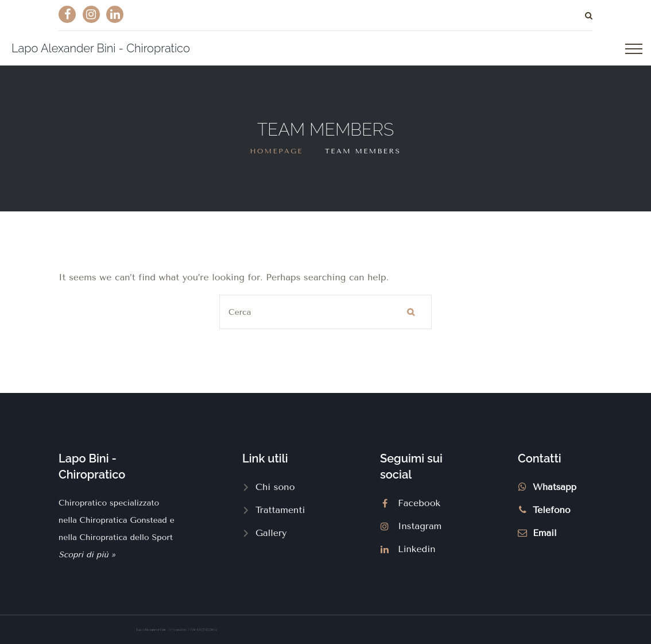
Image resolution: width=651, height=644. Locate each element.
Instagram (420, 526)
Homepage (277, 151)
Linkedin (417, 549)
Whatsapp (555, 487)
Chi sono (275, 487)
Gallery (271, 533)
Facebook (419, 503)
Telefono (552, 510)
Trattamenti (280, 510)
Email (545, 533)
